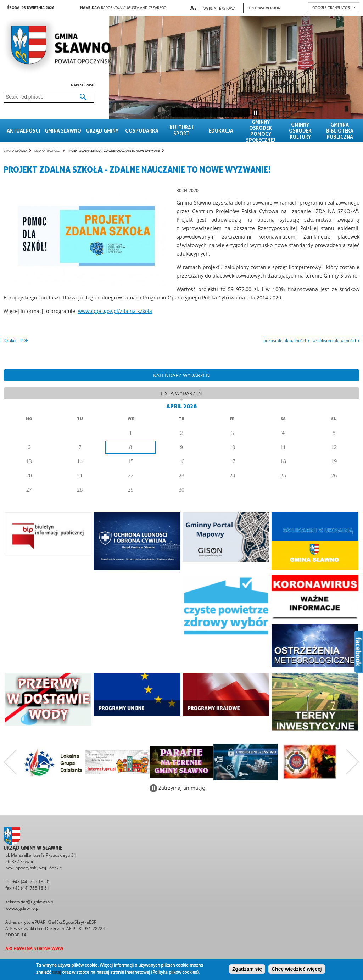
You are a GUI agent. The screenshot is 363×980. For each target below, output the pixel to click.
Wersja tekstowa (219, 8)
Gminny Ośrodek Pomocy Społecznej (261, 131)
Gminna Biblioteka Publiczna (340, 131)
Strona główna (15, 150)
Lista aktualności (47, 150)
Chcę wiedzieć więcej (297, 969)
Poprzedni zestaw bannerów (10, 762)
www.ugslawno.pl (22, 908)
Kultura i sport (181, 130)
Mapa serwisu (83, 85)
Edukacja (221, 131)
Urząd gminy (102, 131)
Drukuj (10, 340)
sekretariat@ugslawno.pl (30, 902)
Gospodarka (142, 131)
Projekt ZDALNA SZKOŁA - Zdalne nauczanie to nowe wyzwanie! (114, 150)
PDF (24, 340)
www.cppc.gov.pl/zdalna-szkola (115, 311)
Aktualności (23, 131)
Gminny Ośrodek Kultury (300, 131)
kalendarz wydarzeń (181, 375)
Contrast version (264, 8)
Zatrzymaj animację (182, 788)
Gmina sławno (63, 131)
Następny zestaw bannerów (353, 762)
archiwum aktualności (334, 340)
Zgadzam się (247, 969)
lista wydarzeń (181, 393)
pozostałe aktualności (285, 340)
